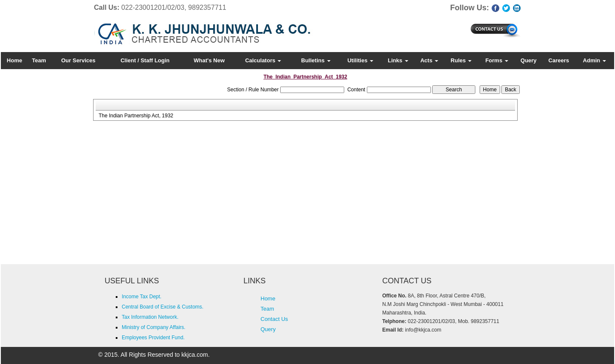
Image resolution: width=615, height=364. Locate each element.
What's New (209, 60)
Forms (496, 60)
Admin (594, 60)
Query (529, 60)
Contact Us (274, 319)
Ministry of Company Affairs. (154, 327)
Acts (429, 60)
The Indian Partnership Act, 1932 (136, 116)
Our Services (78, 60)
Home (15, 60)
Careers (559, 60)
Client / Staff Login (145, 60)
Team (39, 60)
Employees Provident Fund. (153, 338)
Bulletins (316, 60)
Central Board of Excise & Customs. (163, 307)
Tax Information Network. (150, 317)
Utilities (360, 60)
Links (398, 60)
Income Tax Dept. (142, 297)
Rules (461, 60)
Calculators (263, 60)
